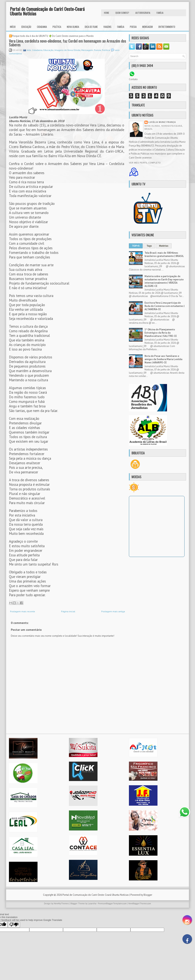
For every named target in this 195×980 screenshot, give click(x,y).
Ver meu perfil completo (145, 163)
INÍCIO (13, 27)
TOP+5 (136, 246)
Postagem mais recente (23, 611)
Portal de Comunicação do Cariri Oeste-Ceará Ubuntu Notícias (47, 11)
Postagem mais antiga (113, 611)
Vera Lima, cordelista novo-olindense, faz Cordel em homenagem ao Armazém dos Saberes (68, 43)
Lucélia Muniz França (162, 122)
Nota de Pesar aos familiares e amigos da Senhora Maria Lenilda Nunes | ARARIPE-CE (163, 359)
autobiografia (143, 13)
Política (57, 27)
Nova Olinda (73, 27)
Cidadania (42, 27)
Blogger (148, 895)
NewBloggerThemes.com (140, 904)
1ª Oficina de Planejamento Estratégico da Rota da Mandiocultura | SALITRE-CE (161, 333)
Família (121, 27)
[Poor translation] (14, 925)
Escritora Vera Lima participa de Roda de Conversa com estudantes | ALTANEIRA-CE (165, 306)
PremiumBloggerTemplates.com (112, 904)
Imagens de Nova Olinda (67, 50)
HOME (107, 13)
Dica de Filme (91, 27)
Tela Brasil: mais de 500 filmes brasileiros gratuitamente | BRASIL (164, 254)
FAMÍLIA (160, 13)
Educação (26, 27)
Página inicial (68, 611)
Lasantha (92, 904)
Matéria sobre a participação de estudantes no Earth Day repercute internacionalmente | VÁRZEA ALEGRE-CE (164, 281)
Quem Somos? (122, 13)
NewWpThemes (61, 904)
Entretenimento (167, 27)
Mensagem (147, 27)
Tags (149, 246)
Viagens (107, 27)
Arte (29, 50)
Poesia (133, 27)
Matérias (164, 246)
